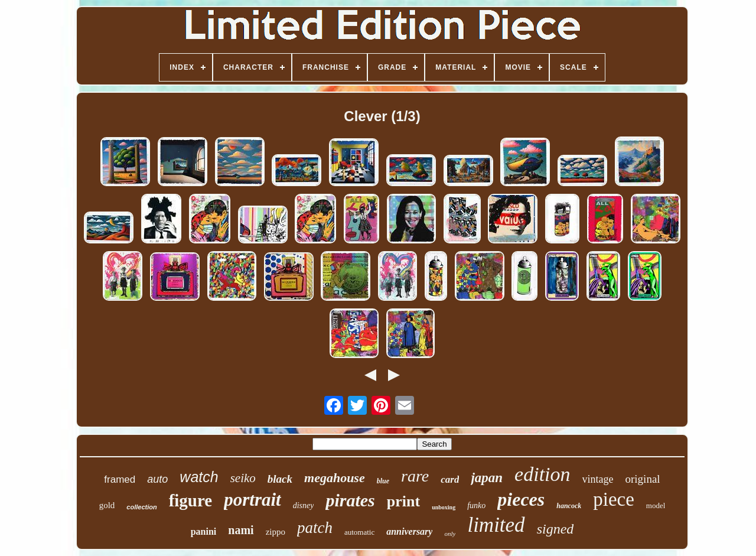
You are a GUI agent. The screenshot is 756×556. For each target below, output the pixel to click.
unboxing (444, 507)
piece (614, 499)
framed (120, 479)
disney (304, 505)
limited (496, 525)
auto (157, 479)
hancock (569, 506)
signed (555, 529)
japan (487, 478)
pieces (521, 499)
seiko (243, 478)
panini (204, 531)
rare (415, 476)
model (656, 505)
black (280, 479)
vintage (598, 479)
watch (199, 477)
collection (141, 507)
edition (542, 474)
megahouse (335, 478)
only (450, 534)
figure (191, 500)
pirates (350, 500)
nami (241, 530)
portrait (252, 500)
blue (383, 481)
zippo (276, 532)
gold (107, 505)
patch (315, 528)
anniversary (409, 531)
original (643, 479)
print (403, 501)
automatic (359, 532)
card (450, 479)
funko (476, 505)
